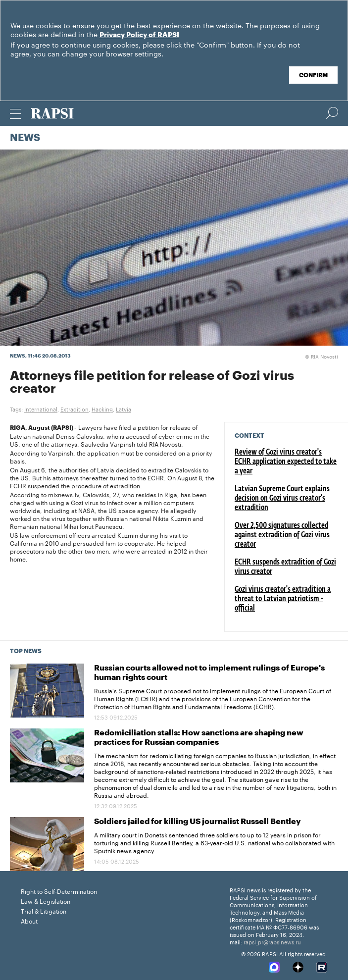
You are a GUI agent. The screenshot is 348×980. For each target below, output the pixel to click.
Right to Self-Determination (59, 891)
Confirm (313, 75)
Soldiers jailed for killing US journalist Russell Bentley (198, 822)
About (29, 920)
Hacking (102, 409)
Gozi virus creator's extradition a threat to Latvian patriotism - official (283, 599)
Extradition (75, 409)
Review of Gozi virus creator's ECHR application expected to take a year (286, 462)
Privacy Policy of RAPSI (139, 35)
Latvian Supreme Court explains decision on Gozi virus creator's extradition (282, 499)
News (25, 138)
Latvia (124, 409)
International (41, 409)
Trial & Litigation (44, 910)
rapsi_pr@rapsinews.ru (272, 941)
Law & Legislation (46, 901)
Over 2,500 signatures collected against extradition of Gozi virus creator (282, 535)
